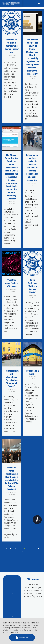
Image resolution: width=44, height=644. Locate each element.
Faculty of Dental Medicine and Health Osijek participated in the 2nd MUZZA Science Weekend (11, 479)
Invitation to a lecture (32, 372)
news (13, 57)
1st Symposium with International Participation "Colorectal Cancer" (12, 379)
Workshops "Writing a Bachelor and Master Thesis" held (12, 46)
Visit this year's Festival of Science (12, 283)
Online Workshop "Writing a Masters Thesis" (32, 286)
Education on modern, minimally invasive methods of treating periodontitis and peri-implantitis (32, 168)
